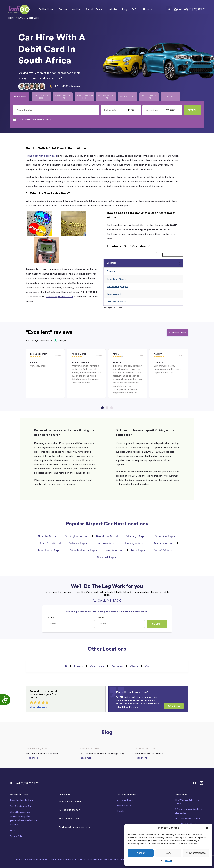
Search (192, 110)
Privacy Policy (17, 836)
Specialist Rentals (95, 9)
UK (65, 666)
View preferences (196, 853)
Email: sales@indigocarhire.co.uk (74, 827)
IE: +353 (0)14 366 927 (69, 810)
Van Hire (76, 9)
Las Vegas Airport (136, 543)
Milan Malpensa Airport (84, 550)
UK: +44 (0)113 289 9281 (70, 801)
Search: (159, 253)
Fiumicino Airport (166, 536)
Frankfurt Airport (51, 543)
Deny (168, 853)
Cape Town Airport (116, 279)
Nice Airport (139, 550)
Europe (79, 666)
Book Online (20, 97)
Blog (125, 9)
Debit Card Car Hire (41, 97)
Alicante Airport (47, 536)
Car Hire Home (46, 9)
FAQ (21, 18)
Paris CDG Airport (165, 550)
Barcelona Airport (107, 536)
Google (120, 811)
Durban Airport (114, 294)
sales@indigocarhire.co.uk (60, 297)
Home (11, 18)
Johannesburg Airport (117, 287)
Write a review (177, 333)
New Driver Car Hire (63, 97)
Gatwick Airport (78, 543)
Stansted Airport (107, 557)
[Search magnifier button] (169, 9)
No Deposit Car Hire (106, 97)
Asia (148, 666)
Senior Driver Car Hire (84, 97)
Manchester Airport (50, 550)
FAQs (135, 9)
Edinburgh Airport (137, 536)
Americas (117, 666)
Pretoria (111, 271)
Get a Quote (174, 706)
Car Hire (63, 9)
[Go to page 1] (102, 408)
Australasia (97, 666)
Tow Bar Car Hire (127, 97)
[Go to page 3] (112, 408)
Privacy (168, 861)
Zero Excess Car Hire (149, 97)
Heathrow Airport (107, 543)
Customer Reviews (126, 800)
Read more (32, 758)
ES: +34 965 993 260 (69, 819)
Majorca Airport (164, 543)
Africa (134, 666)
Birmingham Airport (77, 536)
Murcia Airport (115, 550)
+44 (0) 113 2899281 (192, 9)
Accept (141, 853)
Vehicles (113, 9)
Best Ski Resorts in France (188, 818)
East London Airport (117, 302)
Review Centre (124, 806)
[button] (207, 828)
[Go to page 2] (107, 408)
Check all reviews (38, 707)
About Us (148, 9)
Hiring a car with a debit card (41, 156)
